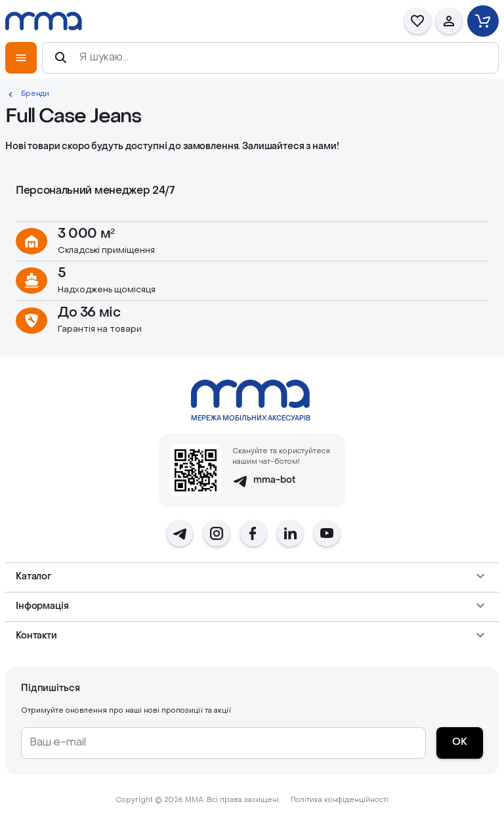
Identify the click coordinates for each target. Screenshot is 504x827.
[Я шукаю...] (282, 58)
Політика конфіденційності (340, 800)
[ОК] (460, 743)
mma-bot (264, 481)
